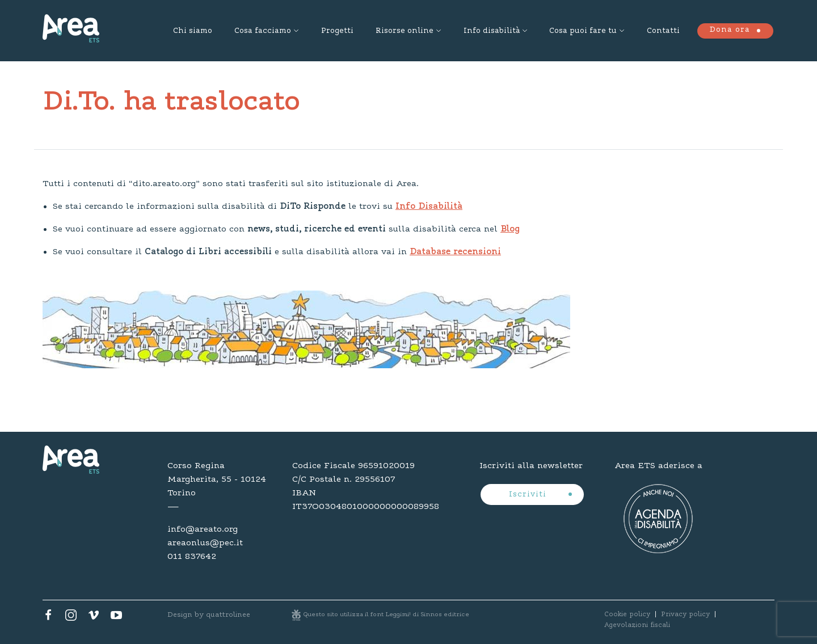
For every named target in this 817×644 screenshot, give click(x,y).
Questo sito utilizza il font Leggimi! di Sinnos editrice (386, 615)
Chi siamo (193, 31)
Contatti (663, 31)
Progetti (337, 31)
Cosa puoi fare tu (583, 31)
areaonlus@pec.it (205, 543)
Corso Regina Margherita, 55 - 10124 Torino (217, 479)
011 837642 (192, 557)
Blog (510, 229)
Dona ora (730, 30)
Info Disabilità (429, 207)
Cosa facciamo (263, 31)
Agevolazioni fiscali (637, 625)
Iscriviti (529, 495)
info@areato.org (203, 529)
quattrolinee (228, 615)
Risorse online (405, 31)
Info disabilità (492, 31)
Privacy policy (685, 614)
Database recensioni (455, 252)
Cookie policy (627, 614)
